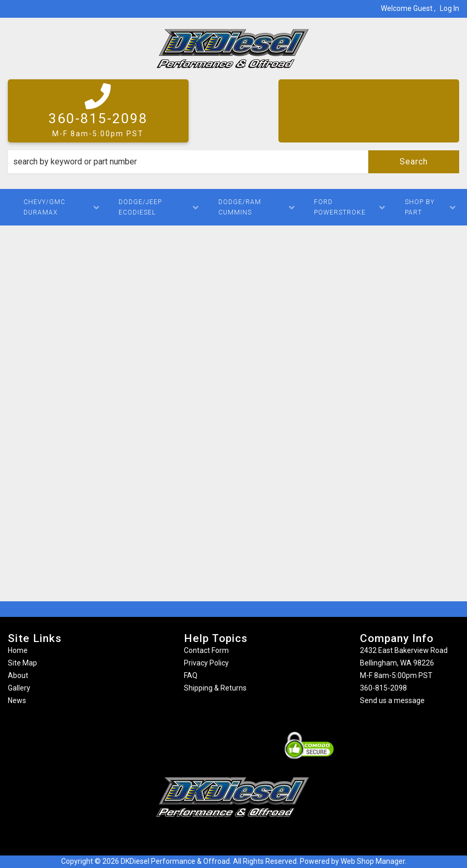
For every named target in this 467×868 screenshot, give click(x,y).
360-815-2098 (383, 688)
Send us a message (392, 700)
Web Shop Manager (373, 861)
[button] (233, 162)
